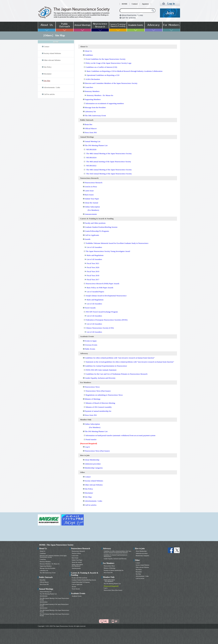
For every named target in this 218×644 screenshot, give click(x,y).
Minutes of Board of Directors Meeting (100, 403)
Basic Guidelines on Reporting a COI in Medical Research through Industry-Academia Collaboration (124, 71)
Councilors (89, 87)
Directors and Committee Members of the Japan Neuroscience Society (111, 83)
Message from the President (95, 107)
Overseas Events (91, 345)
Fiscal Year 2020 (93, 267)
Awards (88, 239)
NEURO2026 (91, 149)
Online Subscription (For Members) (77, 565)
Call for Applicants (92, 235)
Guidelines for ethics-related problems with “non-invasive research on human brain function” (120, 358)
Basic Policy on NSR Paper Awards (100, 288)
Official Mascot (91, 128)
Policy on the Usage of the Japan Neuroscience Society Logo (109, 63)
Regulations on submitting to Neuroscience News (104, 395)
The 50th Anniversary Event (95, 116)
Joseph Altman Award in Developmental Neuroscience (106, 296)
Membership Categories (94, 468)
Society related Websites (52, 53)
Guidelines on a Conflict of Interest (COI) (101, 67)
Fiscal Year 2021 (93, 263)
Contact (135, 4)
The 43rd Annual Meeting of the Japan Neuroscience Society (109, 174)
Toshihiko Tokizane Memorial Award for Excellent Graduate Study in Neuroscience (117, 243)
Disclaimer (48, 74)
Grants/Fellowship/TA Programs (97, 231)
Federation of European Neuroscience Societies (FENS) (107, 320)
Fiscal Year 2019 (93, 271)
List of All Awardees (94, 247)
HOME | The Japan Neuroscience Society (56, 545)
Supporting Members (93, 99)
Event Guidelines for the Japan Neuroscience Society (106, 59)
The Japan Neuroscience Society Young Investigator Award (108, 251)
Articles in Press (91, 187)
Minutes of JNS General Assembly (99, 407)
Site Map (88, 497)
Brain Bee (89, 124)
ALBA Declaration (93, 79)
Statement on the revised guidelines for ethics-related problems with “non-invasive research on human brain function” (130, 362)
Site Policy (48, 67)
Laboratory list (90, 111)
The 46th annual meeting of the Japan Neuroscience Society (109, 162)
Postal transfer (91, 439)
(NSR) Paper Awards (103, 284)
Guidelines (89, 55)
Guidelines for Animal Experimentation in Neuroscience (106, 366)
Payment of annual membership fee (98, 411)
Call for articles (49, 94)
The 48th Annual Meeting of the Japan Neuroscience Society (109, 153)
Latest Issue (89, 191)
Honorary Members (92, 91)
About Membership (92, 460)
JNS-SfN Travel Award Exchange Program (102, 312)
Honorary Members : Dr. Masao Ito (100, 95)
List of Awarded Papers (95, 292)
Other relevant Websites (52, 60)
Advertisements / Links (52, 87)
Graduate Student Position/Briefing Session (101, 227)
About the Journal (91, 203)
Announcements (91, 214)
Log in (87, 447)
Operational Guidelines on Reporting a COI (103, 75)
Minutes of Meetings (93, 399)
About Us (88, 51)
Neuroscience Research (94, 183)
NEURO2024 (91, 158)
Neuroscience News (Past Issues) (98, 391)
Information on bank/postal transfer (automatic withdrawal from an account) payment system (121, 435)
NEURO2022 (91, 166)
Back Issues (89, 195)
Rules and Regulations (95, 255)
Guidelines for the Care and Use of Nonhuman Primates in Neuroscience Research (117, 374)
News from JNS (91, 132)
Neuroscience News (92, 387)
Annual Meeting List (92, 141)
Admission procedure (93, 464)
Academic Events (77, 596)
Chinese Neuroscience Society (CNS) (100, 328)
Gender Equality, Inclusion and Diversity (100, 378)
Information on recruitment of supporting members (105, 103)
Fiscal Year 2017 (93, 280)
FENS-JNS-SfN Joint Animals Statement (101, 370)
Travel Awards (90, 308)
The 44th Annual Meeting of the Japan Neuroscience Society (109, 170)
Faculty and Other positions (95, 223)
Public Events (90, 349)
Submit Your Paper (92, 199)
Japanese (145, 4)
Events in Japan (91, 341)
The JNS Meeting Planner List (96, 145)
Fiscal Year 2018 (93, 275)
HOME (125, 4)
